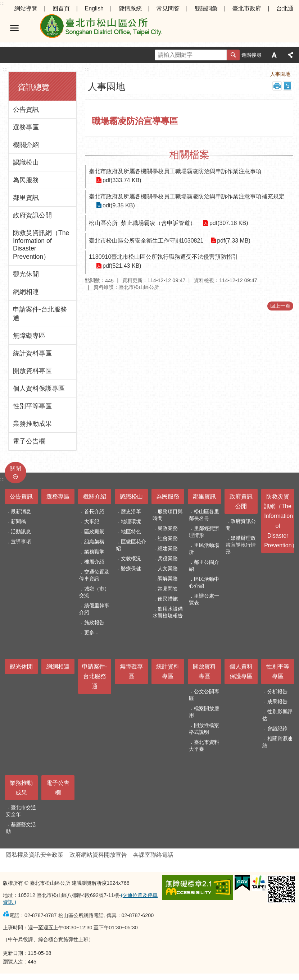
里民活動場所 (204, 549)
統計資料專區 (32, 353)
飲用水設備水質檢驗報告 (168, 612)
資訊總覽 (33, 87)
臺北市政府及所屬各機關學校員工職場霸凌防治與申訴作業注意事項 (175, 171)
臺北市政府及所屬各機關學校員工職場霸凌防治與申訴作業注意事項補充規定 (187, 196)
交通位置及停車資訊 (94, 575)
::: (2, 3)
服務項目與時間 (168, 515)
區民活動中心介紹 (204, 582)
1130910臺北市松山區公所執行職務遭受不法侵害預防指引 (163, 257)
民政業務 (168, 528)
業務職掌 (94, 552)
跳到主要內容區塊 (4, 4)
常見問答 (168, 8)
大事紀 (92, 521)
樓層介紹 (94, 562)
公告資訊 (26, 110)
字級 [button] (274, 55)
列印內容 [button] (277, 86)
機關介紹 (26, 145)
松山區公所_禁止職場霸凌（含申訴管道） (142, 223)
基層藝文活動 (21, 828)
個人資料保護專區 (39, 388)
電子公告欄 (29, 441)
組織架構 (94, 542)
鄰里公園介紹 (204, 565)
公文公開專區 (204, 695)
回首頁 (61, 8)
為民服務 (26, 180)
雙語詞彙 (206, 8)
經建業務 (168, 548)
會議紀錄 (277, 728)
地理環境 (131, 521)
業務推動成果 (32, 424)
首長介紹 (94, 511)
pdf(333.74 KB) (122, 180)
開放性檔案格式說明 (204, 729)
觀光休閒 (26, 274)
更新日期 (13, 953)
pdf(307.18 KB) (229, 223)
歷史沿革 (131, 511)
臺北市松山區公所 (101, 28)
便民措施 (168, 599)
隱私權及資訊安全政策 (35, 855)
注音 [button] (287, 86)
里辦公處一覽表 (204, 599)
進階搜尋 (252, 55)
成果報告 (277, 701)
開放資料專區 (32, 371)
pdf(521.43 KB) (122, 266)
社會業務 (168, 538)
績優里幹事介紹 (94, 609)
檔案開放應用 (204, 712)
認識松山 (26, 162)
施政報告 (94, 622)
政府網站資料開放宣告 (98, 855)
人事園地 (280, 74)
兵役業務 (168, 558)
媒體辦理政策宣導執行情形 (241, 545)
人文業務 (168, 569)
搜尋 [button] (233, 55)
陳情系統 (130, 8)
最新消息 (21, 511)
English (94, 8)
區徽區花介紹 (131, 545)
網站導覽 (26, 8)
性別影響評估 (277, 715)
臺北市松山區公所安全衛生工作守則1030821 (146, 241)
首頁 (255, 74)
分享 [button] (291, 55)
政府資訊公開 (32, 215)
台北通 (285, 8)
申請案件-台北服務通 (40, 314)
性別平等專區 (32, 406)
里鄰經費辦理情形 (204, 532)
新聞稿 (18, 521)
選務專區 (26, 127)
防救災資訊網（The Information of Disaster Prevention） (41, 245)
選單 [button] (14, 28)
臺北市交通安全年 (21, 811)
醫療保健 (131, 569)
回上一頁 (280, 306)
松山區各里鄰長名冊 (204, 515)
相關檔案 (189, 155)
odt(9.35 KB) (119, 205)
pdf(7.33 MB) (234, 241)
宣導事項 (21, 542)
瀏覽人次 (13, 962)
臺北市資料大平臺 (204, 746)
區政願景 (94, 532)
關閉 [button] (15, 468)
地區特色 (131, 532)
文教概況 (131, 558)
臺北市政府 (247, 8)
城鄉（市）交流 (94, 592)
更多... (91, 632)
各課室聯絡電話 (153, 855)
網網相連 (26, 292)
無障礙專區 (29, 336)
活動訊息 (21, 532)
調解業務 (168, 579)
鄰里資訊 (26, 198)
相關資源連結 (277, 742)
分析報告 (277, 691)
